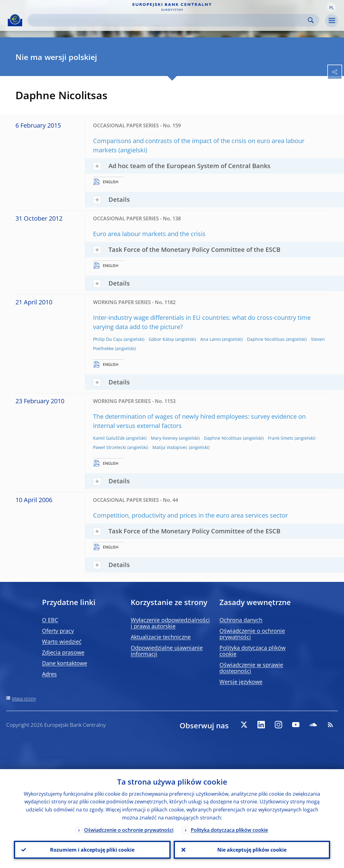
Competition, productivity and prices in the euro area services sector (190, 515)
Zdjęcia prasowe (63, 652)
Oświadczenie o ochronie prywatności (252, 634)
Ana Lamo (210, 339)
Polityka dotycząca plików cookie (253, 651)
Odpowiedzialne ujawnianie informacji (167, 651)
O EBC (50, 620)
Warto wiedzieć (62, 641)
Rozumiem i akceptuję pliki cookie (92, 850)
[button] (331, 7)
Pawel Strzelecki (110, 447)
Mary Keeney (164, 438)
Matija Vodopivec (170, 447)
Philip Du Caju (108, 339)
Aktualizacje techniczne (161, 637)
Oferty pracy (58, 631)
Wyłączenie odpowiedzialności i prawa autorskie (170, 623)
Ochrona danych (241, 620)
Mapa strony (24, 699)
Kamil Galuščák (109, 438)
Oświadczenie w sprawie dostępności (251, 668)
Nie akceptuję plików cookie (252, 850)
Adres (49, 674)
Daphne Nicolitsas (266, 339)
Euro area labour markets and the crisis (149, 234)
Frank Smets (281, 438)
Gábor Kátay (161, 339)
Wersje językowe (241, 682)
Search (311, 20)
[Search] (169, 20)
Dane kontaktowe (65, 663)
